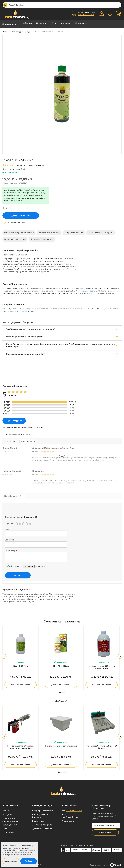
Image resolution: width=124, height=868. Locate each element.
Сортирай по (12, 440)
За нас (6, 809)
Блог (48, 23)
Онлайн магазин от (106, 863)
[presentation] (24, 508)
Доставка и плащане (43, 827)
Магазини (59, 23)
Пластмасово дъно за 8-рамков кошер (102, 745)
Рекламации (38, 819)
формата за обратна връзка (20, 309)
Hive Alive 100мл (61, 664)
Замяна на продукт (42, 823)
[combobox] (62, 5)
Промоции (38, 23)
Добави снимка (13, 564)
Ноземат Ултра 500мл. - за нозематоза (102, 665)
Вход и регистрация (42, 809)
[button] (28, 206)
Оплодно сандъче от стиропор (61, 744)
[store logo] (16, 14)
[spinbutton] (21, 206)
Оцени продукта (35, 163)
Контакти (72, 23)
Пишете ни (68, 819)
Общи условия (10, 823)
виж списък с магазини (87, 289)
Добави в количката (20, 683)
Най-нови (25, 23)
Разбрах (29, 861)
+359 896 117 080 (86, 15)
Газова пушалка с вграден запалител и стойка (20, 745)
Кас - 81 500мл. (21, 664)
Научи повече (11, 861)
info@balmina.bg (70, 815)
